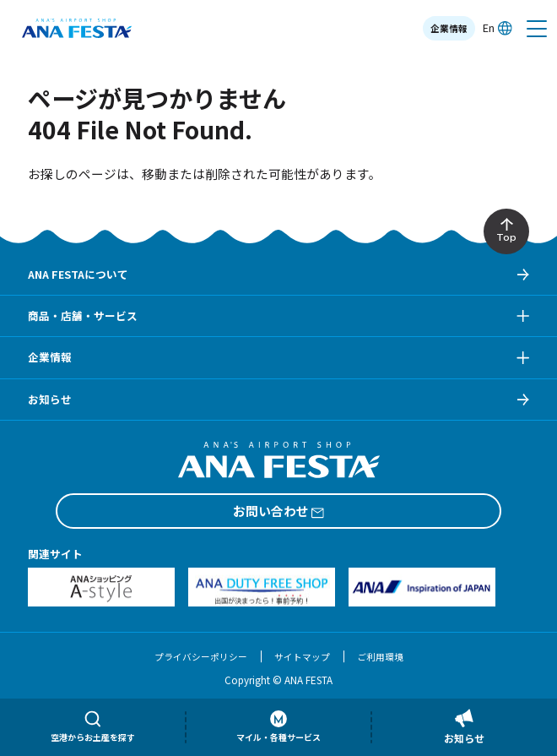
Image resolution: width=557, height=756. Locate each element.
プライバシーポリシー (201, 657)
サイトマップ (302, 657)
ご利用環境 (380, 657)
